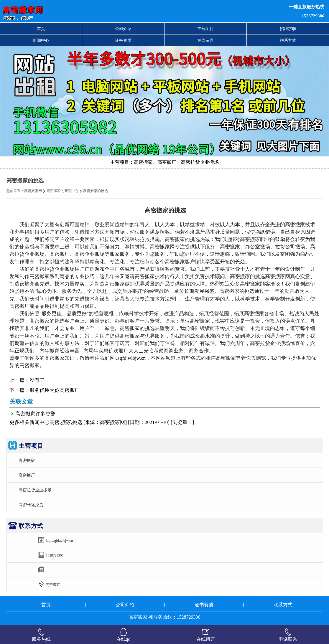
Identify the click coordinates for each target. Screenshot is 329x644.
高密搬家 (27, 460)
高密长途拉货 (31, 505)
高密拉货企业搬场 (35, 490)
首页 (41, 29)
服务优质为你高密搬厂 (55, 390)
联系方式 (288, 40)
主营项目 (205, 29)
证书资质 (123, 40)
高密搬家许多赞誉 (35, 414)
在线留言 (205, 40)
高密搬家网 (33, 191)
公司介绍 (123, 29)
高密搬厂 (27, 475)
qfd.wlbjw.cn (133, 358)
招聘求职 (288, 29)
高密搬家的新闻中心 (62, 191)
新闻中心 (41, 40)
